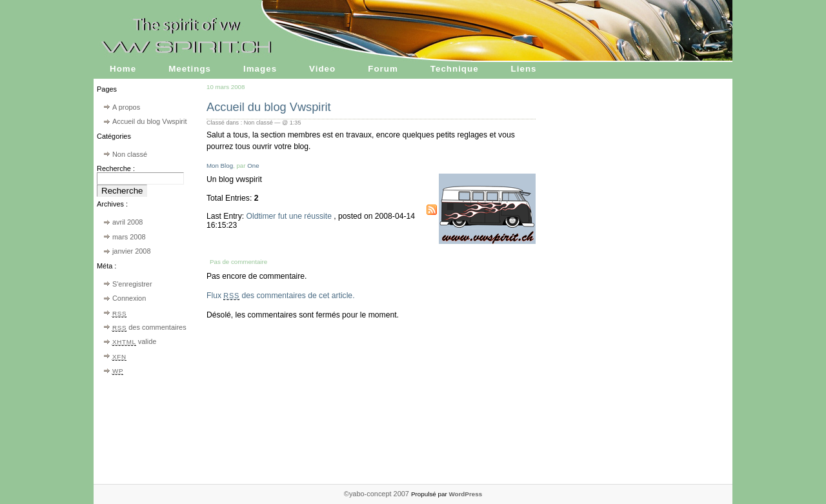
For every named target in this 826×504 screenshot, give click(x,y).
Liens (524, 69)
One (253, 166)
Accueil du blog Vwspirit (150, 121)
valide (134, 341)
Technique (455, 69)
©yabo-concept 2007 (378, 494)
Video (322, 69)
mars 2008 (129, 237)
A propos (126, 107)
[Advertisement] (678, 290)
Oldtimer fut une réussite (290, 216)
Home (123, 69)
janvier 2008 (132, 251)
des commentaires (149, 327)
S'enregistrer (132, 284)
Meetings (190, 69)
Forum (383, 69)
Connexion (129, 298)
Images (260, 69)
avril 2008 (127, 222)
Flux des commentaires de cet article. (281, 296)
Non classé (130, 154)
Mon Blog (220, 166)
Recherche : (116, 168)
